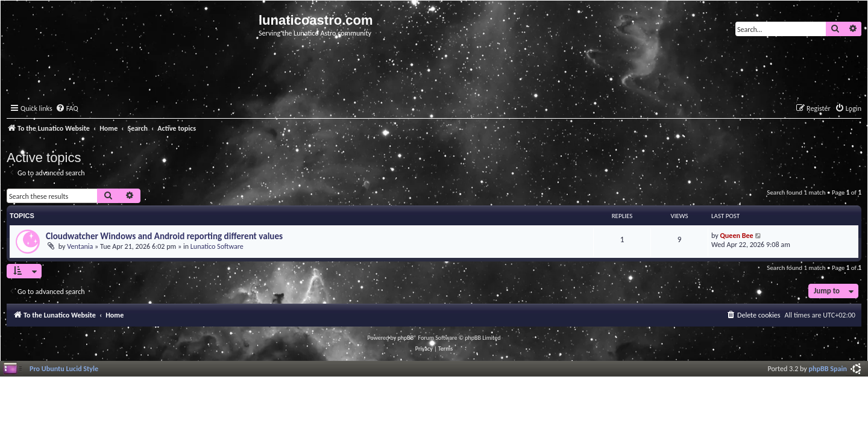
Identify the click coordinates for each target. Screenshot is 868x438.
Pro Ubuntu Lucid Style (64, 368)
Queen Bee (737, 235)
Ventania (80, 246)
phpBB (406, 338)
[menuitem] (67, 109)
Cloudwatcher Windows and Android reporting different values (164, 236)
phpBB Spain (828, 368)
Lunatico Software (217, 246)
